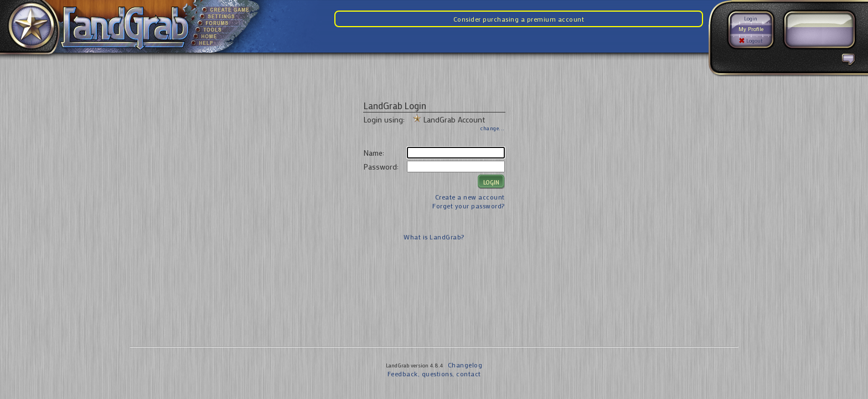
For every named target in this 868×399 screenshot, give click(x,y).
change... (493, 128)
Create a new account (470, 197)
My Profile (751, 29)
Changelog (465, 365)
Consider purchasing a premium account (519, 19)
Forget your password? (469, 206)
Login (751, 19)
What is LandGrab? (434, 237)
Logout (751, 41)
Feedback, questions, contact (434, 374)
